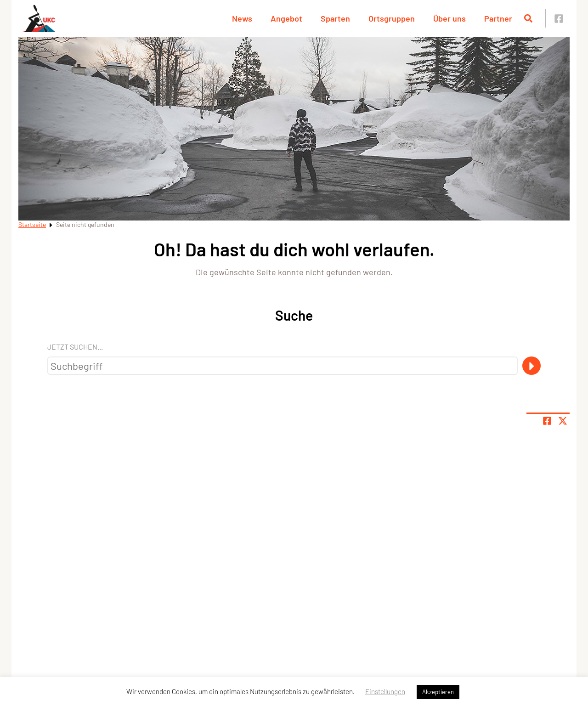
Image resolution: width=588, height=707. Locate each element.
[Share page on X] (563, 421)
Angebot (286, 18)
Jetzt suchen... (75, 347)
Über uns (449, 18)
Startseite (32, 224)
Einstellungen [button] (385, 691)
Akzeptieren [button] (438, 692)
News (242, 18)
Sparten (335, 18)
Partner (498, 18)
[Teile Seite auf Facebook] (547, 421)
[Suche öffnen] (528, 18)
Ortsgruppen (392, 18)
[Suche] (531, 366)
